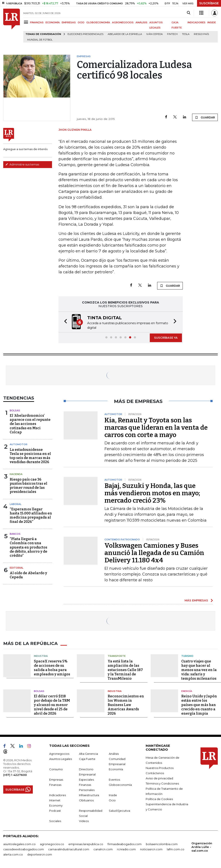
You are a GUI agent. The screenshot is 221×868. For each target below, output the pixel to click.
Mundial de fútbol (40, 40)
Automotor (19, 444)
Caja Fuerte (87, 759)
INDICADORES (197, 22)
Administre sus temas (22, 164)
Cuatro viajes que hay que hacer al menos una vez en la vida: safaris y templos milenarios (199, 670)
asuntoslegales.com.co (19, 844)
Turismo (187, 656)
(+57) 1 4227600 (15, 775)
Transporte (117, 656)
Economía (116, 769)
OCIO (81, 22)
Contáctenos (155, 773)
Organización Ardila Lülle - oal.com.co (202, 847)
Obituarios (86, 800)
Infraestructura (89, 795)
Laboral (16, 504)
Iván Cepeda (155, 34)
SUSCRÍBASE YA (166, 338)
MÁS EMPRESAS (196, 600)
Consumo (56, 769)
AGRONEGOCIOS (123, 22)
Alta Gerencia (88, 754)
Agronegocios (59, 754)
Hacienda (16, 474)
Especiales (86, 780)
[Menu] (27, 22)
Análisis (114, 754)
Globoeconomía (120, 785)
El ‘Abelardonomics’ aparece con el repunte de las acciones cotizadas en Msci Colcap (30, 424)
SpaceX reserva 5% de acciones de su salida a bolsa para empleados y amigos (52, 668)
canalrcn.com (103, 849)
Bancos (15, 534)
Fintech (172, 34)
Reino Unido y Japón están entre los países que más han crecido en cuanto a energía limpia (199, 705)
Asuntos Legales (61, 759)
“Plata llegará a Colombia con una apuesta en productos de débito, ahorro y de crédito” (28, 547)
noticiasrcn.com (151, 849)
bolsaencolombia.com (162, 844)
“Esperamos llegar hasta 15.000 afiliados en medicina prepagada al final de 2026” (31, 515)
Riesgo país (201, 34)
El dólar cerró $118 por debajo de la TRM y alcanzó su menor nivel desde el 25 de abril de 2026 (52, 705)
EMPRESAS (69, 22)
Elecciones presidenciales (85, 34)
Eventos (114, 780)
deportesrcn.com (40, 854)
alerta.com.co (13, 854)
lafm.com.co (176, 849)
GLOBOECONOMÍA (98, 22)
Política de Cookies (159, 799)
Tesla (186, 34)
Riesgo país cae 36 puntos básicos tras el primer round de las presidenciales (28, 486)
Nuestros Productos (160, 768)
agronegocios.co (52, 844)
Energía (187, 691)
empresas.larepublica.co (86, 844)
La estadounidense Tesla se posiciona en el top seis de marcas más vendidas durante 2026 (30, 456)
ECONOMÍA (53, 22)
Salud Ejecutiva (119, 811)
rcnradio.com (126, 849)
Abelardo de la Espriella (125, 34)
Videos (84, 821)
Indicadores (58, 795)
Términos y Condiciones (162, 783)
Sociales (55, 821)
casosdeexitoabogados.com (24, 849)
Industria (41, 656)
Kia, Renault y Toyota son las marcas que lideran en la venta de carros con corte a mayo (156, 428)
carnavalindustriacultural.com (69, 849)
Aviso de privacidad (159, 778)
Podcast (55, 811)
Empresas (56, 780)
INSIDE (212, 22)
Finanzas (55, 785)
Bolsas (15, 410)
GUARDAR (205, 117)
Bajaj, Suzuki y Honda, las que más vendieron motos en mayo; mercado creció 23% (152, 493)
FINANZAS (37, 22)
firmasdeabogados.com (125, 844)
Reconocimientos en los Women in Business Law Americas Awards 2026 (126, 705)
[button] (64, 322)
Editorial (17, 568)
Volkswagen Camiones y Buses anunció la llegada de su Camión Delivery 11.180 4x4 (154, 553)
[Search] (189, 13)
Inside (113, 795)
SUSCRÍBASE (209, 3)
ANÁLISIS (141, 22)
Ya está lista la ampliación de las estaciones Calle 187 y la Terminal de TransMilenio (125, 670)
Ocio (112, 800)
